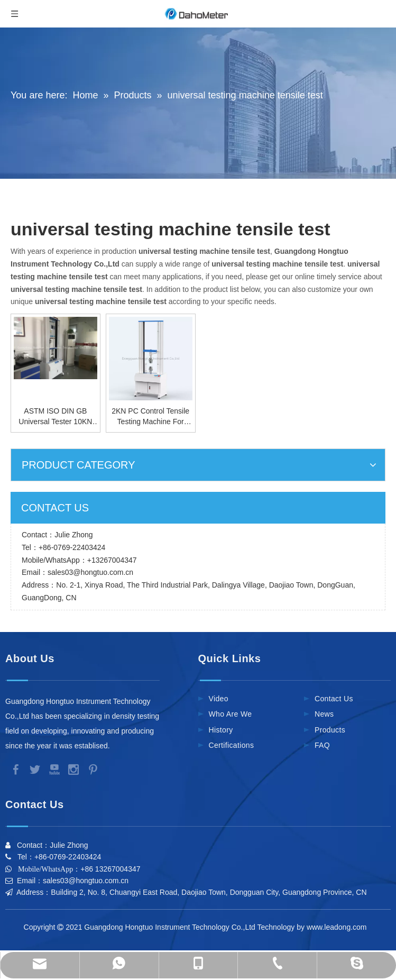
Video (219, 699)
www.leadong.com (339, 927)
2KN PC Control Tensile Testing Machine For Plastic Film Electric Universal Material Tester (151, 417)
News (324, 714)
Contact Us (334, 699)
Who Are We (231, 714)
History (221, 730)
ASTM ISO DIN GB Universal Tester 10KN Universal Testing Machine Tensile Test (55, 417)
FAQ (322, 745)
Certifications (232, 745)
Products (330, 730)
